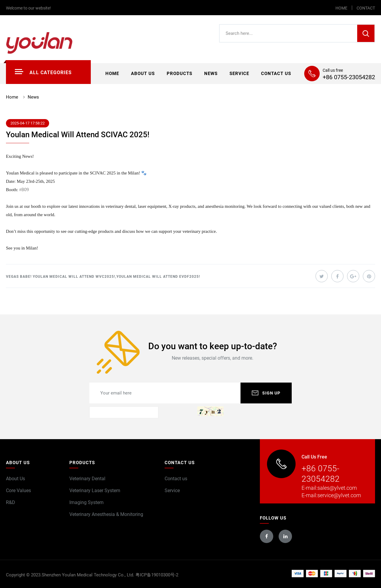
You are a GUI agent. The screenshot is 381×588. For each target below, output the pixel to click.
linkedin (285, 536)
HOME (341, 8)
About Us (15, 479)
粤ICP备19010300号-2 (157, 575)
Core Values (18, 490)
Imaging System (86, 502)
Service (239, 74)
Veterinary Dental (87, 479)
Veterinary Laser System (95, 490)
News (211, 74)
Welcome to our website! (28, 8)
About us (143, 74)
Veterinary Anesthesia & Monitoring (106, 514)
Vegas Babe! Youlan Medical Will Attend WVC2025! (61, 277)
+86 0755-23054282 (349, 77)
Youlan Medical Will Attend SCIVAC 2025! (78, 135)
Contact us (276, 74)
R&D (11, 502)
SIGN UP (271, 393)
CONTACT (366, 8)
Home (112, 74)
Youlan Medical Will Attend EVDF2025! (158, 277)
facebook (267, 536)
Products (179, 74)
